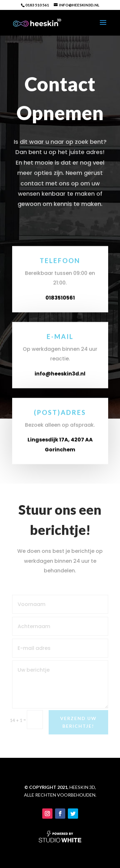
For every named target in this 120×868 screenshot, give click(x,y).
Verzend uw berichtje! (78, 722)
